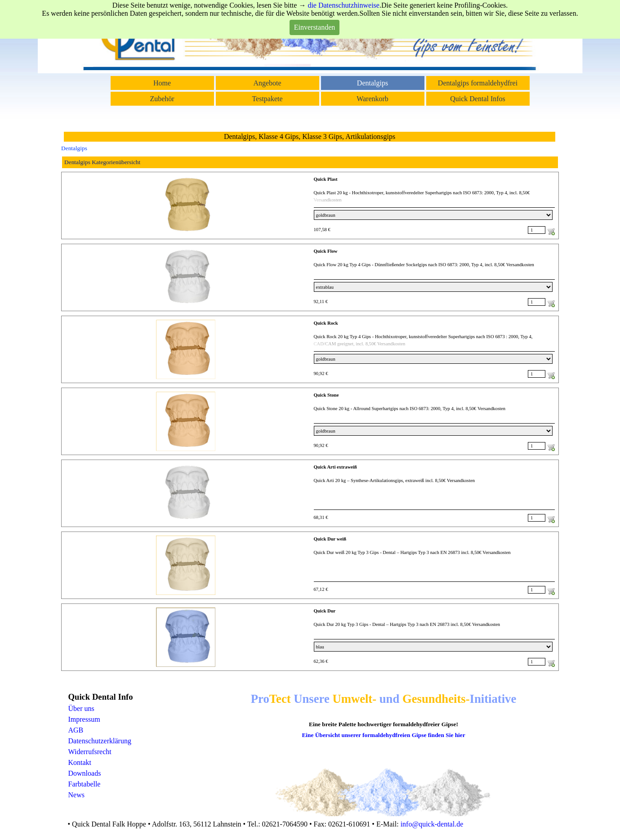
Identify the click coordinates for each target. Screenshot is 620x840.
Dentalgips (372, 83)
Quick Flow (326, 251)
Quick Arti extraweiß (335, 467)
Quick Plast (326, 179)
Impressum (84, 719)
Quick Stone (326, 395)
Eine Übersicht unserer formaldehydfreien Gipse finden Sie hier (383, 735)
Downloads (85, 773)
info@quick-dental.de (432, 824)
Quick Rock (326, 323)
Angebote (267, 83)
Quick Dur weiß (330, 539)
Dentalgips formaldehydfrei (478, 83)
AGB (76, 730)
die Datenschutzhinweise (343, 5)
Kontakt (80, 762)
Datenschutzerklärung (100, 741)
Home (162, 83)
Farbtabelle (85, 784)
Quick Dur (325, 611)
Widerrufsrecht (90, 752)
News (76, 795)
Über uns (81, 708)
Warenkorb (372, 99)
